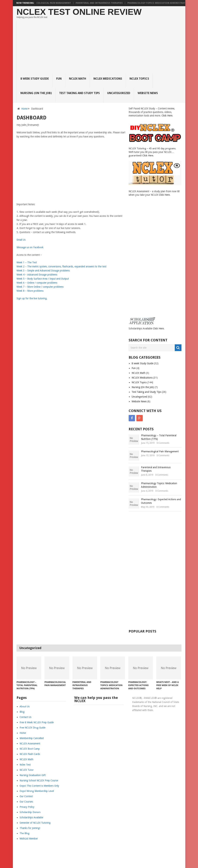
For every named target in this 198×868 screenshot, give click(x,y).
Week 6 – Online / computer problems (37, 283)
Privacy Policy (27, 807)
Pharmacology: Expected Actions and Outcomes (161, 501)
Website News (148, 93)
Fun (59, 79)
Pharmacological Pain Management (52, 3)
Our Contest (26, 796)
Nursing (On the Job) (36, 93)
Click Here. (167, 116)
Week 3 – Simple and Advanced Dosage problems (43, 271)
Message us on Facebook (30, 247)
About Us (25, 706)
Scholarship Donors (30, 812)
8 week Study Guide (35, 79)
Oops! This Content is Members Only (39, 786)
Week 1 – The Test (27, 262)
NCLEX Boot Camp (30, 749)
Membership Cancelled (32, 738)
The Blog (24, 833)
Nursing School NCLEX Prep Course (39, 780)
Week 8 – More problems (30, 291)
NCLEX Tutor (27, 770)
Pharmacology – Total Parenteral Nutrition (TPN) (159, 437)
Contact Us (25, 717)
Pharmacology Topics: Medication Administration (161, 3)
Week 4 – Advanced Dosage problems (37, 275)
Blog (22, 712)
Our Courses (26, 802)
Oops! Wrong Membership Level (37, 791)
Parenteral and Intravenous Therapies (102, 3)
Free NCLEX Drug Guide (32, 728)
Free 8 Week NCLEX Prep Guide (37, 722)
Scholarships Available (31, 817)
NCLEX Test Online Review (79, 12)
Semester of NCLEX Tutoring (35, 823)
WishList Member (29, 839)
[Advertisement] (101, 47)
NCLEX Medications (108, 79)
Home (24, 109)
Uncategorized (119, 93)
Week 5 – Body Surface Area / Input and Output (43, 279)
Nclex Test (25, 765)
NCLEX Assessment (30, 743)
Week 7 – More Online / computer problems (40, 287)
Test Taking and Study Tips (79, 93)
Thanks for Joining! (30, 828)
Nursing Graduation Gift (33, 775)
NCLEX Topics (139, 79)
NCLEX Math (78, 79)
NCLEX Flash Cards (30, 754)
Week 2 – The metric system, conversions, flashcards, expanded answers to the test (61, 266)
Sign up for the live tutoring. (32, 298)
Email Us (21, 240)
